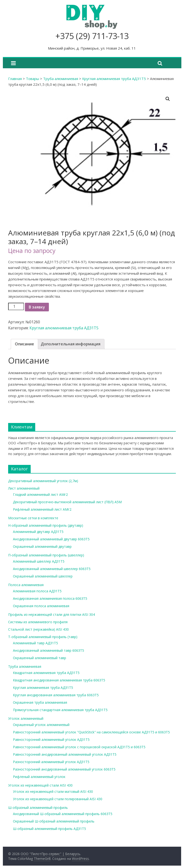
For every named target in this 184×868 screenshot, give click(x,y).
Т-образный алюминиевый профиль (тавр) (43, 637)
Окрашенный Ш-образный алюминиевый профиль (54, 821)
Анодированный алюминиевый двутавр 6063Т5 (51, 539)
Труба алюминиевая (61, 79)
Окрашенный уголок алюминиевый (41, 725)
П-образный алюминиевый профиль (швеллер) (46, 555)
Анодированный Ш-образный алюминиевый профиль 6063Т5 (63, 814)
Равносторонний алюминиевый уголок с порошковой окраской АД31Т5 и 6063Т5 (79, 747)
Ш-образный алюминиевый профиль (38, 808)
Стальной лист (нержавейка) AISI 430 (38, 629)
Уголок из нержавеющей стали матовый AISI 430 (53, 791)
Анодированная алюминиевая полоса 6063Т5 (50, 598)
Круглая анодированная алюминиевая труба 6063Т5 (56, 695)
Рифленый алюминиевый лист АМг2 (42, 509)
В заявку (37, 307)
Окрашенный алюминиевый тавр (40, 658)
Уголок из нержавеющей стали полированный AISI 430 (58, 799)
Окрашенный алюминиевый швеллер (43, 576)
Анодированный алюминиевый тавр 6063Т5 (49, 650)
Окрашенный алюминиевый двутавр (42, 546)
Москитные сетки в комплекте (33, 518)
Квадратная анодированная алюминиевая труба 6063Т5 (59, 680)
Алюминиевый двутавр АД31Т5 (38, 532)
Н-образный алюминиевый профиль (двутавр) (46, 525)
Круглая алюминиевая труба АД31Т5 (114, 79)
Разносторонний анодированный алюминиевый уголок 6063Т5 (64, 769)
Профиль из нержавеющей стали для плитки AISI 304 (52, 614)
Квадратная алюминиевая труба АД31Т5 (46, 673)
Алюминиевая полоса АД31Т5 (37, 591)
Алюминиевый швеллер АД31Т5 (39, 561)
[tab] (24, 344)
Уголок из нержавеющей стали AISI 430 (40, 785)
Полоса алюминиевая (26, 585)
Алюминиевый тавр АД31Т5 (35, 643)
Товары (32, 79)
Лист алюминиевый (24, 488)
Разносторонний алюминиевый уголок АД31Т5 (51, 762)
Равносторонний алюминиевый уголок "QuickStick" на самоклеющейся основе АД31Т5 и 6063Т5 (91, 732)
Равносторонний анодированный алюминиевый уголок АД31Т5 (65, 754)
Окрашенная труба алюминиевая (40, 702)
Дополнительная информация (71, 344)
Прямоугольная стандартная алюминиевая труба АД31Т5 (60, 710)
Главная (15, 79)
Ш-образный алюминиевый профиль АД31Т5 (49, 829)
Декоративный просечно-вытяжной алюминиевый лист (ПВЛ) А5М (67, 502)
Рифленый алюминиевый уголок (39, 777)
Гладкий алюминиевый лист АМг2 (40, 494)
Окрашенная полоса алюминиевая (41, 606)
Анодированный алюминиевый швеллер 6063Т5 (52, 569)
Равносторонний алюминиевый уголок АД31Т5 (51, 740)
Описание (24, 344)
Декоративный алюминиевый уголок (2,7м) (43, 481)
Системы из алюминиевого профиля (38, 622)
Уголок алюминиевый (26, 718)
